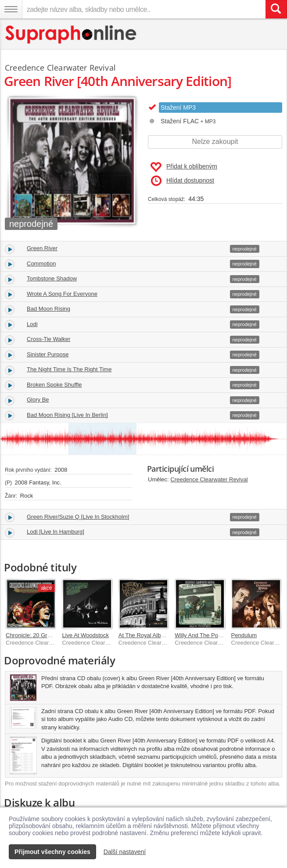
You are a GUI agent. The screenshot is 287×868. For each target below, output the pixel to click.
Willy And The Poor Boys (206, 635)
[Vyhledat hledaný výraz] (276, 9)
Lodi (32, 324)
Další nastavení (125, 852)
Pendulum (244, 635)
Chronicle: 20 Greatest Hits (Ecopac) (52, 635)
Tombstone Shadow (52, 278)
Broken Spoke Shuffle (54, 385)
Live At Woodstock (85, 635)
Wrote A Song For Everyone (62, 294)
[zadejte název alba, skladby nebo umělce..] (144, 9)
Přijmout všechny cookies (52, 852)
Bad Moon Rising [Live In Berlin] (67, 415)
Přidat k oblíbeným (184, 167)
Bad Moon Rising (48, 309)
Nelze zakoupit (215, 142)
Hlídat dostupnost (183, 181)
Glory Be (38, 400)
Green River (42, 248)
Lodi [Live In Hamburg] (56, 532)
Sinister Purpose (48, 354)
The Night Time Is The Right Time (69, 369)
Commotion (41, 264)
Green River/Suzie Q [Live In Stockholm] (78, 517)
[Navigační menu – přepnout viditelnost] (11, 9)
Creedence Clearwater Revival (209, 479)
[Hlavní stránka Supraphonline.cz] (71, 34)
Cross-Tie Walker (48, 339)
